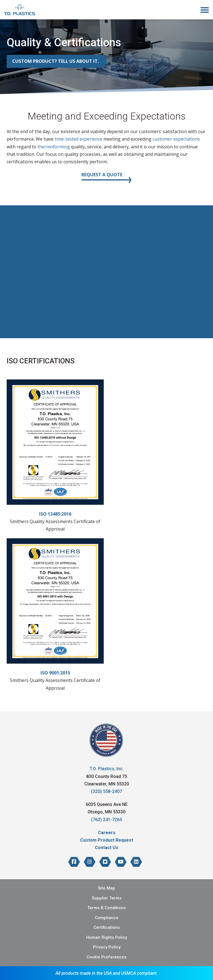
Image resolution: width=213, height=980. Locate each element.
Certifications (107, 927)
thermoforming (54, 147)
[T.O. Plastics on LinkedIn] (136, 862)
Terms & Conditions (106, 908)
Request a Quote (102, 175)
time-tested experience (78, 139)
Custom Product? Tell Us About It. (55, 61)
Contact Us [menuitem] (106, 848)
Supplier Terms (107, 898)
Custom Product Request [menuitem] (107, 840)
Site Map (106, 888)
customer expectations (176, 139)
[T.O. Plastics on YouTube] (121, 862)
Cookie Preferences (106, 957)
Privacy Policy (107, 947)
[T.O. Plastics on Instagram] (90, 862)
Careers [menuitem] (107, 833)
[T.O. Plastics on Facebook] (74, 862)
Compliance (107, 918)
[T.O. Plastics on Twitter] (105, 862)
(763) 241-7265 (106, 820)
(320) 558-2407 (106, 791)
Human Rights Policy (107, 937)
